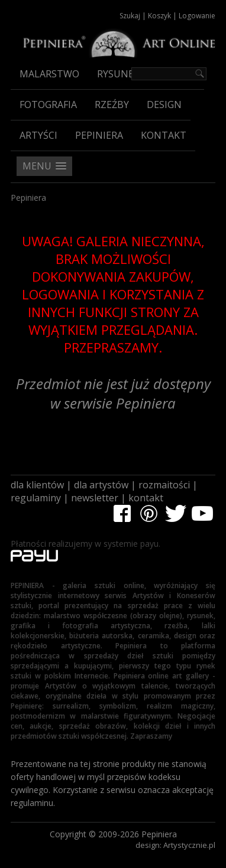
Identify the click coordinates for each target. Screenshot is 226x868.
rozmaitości (164, 485)
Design (164, 105)
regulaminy (36, 498)
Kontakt (164, 135)
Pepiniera (99, 135)
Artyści (38, 135)
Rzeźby (112, 105)
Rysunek (118, 74)
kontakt (146, 498)
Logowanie (197, 16)
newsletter (95, 498)
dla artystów (101, 485)
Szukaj (130, 16)
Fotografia (48, 105)
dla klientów (37, 485)
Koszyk (159, 16)
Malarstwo (49, 74)
